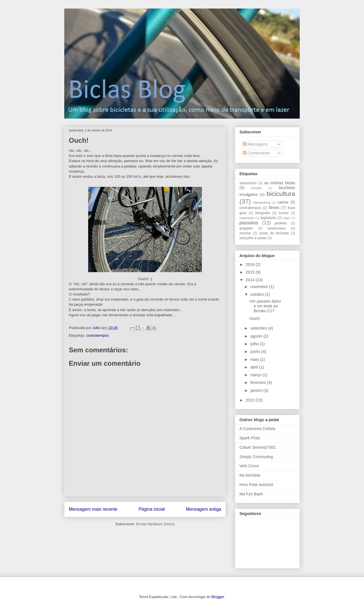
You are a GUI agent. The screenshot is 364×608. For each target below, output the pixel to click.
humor (284, 213)
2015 (251, 272)
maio (255, 359)
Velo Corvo (249, 466)
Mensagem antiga (204, 509)
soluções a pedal (253, 238)
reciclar (245, 233)
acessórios (248, 183)
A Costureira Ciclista (257, 429)
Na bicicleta (250, 475)
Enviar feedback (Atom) (156, 524)
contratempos (97, 335)
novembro (260, 287)
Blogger (218, 597)
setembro (259, 328)
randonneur (276, 228)
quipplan (246, 228)
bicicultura (281, 194)
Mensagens (255, 144)
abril (255, 367)
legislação (268, 218)
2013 (251, 400)
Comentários (256, 153)
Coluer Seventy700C (258, 447)
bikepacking (262, 202)
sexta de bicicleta (274, 233)
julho (255, 344)
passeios (249, 223)
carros (283, 202)
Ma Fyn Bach (251, 494)
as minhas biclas (280, 183)
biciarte (256, 188)
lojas (287, 218)
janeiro (257, 390)
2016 (251, 264)
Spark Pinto (250, 438)
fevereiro (258, 382)
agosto (257, 336)
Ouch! (255, 319)
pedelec (281, 223)
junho (256, 351)
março (256, 375)
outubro (258, 294)
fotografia (263, 213)
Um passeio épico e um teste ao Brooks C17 (265, 306)
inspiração (247, 218)
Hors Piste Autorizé (256, 485)
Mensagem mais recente (93, 509)
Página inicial (152, 509)
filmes (274, 208)
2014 (251, 280)
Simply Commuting (256, 457)
